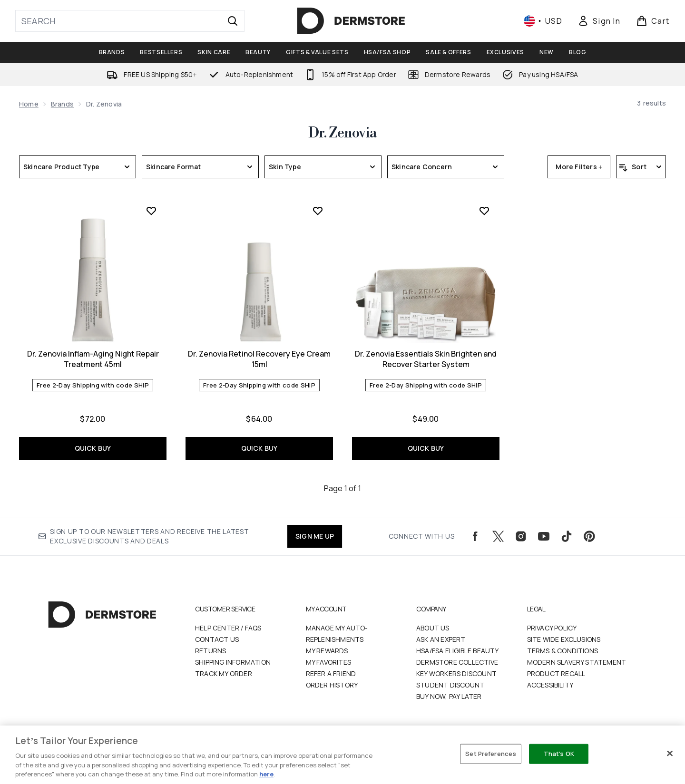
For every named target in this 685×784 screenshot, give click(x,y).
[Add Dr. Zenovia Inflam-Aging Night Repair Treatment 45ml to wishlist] (151, 211)
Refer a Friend (331, 673)
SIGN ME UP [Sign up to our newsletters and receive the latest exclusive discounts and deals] (315, 536)
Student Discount (450, 685)
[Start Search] (233, 21)
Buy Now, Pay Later (449, 696)
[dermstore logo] (351, 21)
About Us (433, 628)
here (266, 774)
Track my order (224, 673)
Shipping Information (233, 662)
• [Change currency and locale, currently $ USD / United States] (543, 21)
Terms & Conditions (563, 651)
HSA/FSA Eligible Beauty (458, 651)
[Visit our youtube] (544, 536)
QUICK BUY (93, 448)
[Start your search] (130, 21)
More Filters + (579, 167)
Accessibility (550, 685)
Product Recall (556, 673)
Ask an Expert (441, 639)
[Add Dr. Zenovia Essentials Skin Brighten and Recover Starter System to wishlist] (484, 211)
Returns (210, 651)
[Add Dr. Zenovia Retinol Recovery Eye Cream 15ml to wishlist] (318, 211)
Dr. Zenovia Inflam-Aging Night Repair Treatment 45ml (93, 359)
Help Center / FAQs (228, 628)
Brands (62, 104)
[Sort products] (641, 167)
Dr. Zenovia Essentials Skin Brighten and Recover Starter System (426, 359)
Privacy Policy (552, 628)
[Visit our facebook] (475, 536)
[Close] (670, 754)
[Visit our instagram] (521, 536)
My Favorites (328, 662)
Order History (332, 685)
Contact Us (217, 639)
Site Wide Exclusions (564, 639)
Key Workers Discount (456, 673)
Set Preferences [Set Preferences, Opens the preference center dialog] (491, 754)
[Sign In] (599, 21)
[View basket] (653, 21)
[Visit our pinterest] (589, 536)
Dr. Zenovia (342, 133)
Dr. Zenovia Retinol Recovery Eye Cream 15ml (259, 359)
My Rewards (327, 651)
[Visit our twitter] (498, 536)
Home (29, 104)
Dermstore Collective (457, 662)
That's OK (559, 754)
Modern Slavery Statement (577, 662)
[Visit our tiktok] (567, 536)
